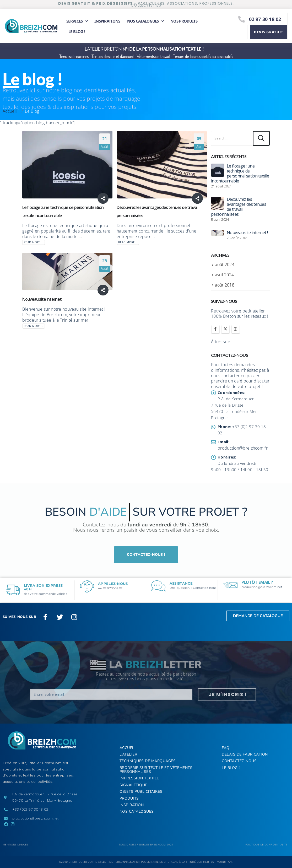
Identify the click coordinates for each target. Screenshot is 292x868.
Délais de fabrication (245, 754)
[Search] (261, 138)
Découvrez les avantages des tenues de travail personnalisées (239, 207)
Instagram (236, 329)
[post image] (67, 165)
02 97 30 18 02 (265, 19)
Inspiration (132, 805)
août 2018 (225, 285)
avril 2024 (224, 275)
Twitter (225, 329)
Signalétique (133, 785)
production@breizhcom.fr (243, 448)
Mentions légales (15, 844)
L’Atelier (128, 754)
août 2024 (225, 265)
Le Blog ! (77, 31)
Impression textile (139, 778)
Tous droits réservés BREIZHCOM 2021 (146, 844)
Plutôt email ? (257, 582)
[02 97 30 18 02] (242, 19)
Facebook (215, 329)
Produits (129, 798)
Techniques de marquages (148, 761)
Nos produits (184, 21)
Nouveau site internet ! (43, 299)
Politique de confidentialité (266, 844)
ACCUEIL (128, 748)
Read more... (34, 242)
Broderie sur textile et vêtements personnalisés (156, 770)
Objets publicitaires (141, 792)
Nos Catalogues (137, 812)
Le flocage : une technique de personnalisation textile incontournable (240, 173)
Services (77, 21)
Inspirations (107, 21)
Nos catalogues (145, 21)
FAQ (226, 748)
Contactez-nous (239, 761)
